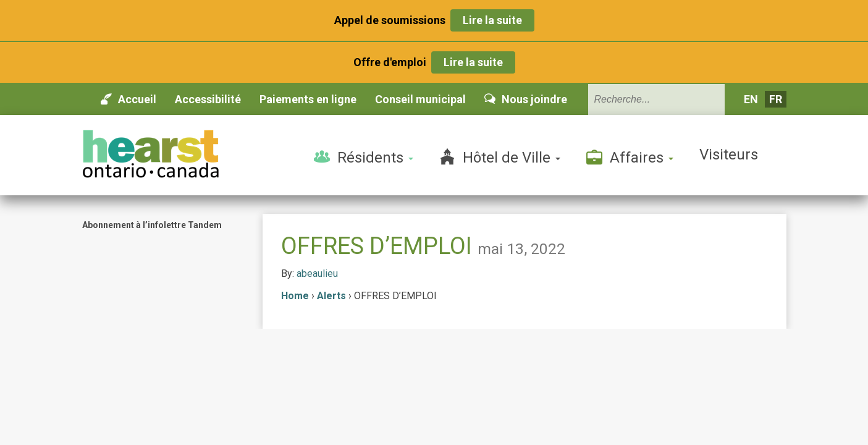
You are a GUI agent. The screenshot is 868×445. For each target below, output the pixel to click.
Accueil (129, 99)
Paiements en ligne (308, 99)
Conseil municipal (420, 99)
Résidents (364, 157)
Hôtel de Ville (500, 157)
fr (776, 99)
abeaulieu (317, 273)
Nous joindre (526, 99)
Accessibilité (208, 99)
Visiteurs (729, 155)
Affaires (630, 157)
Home (295, 296)
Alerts (331, 296)
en (751, 99)
